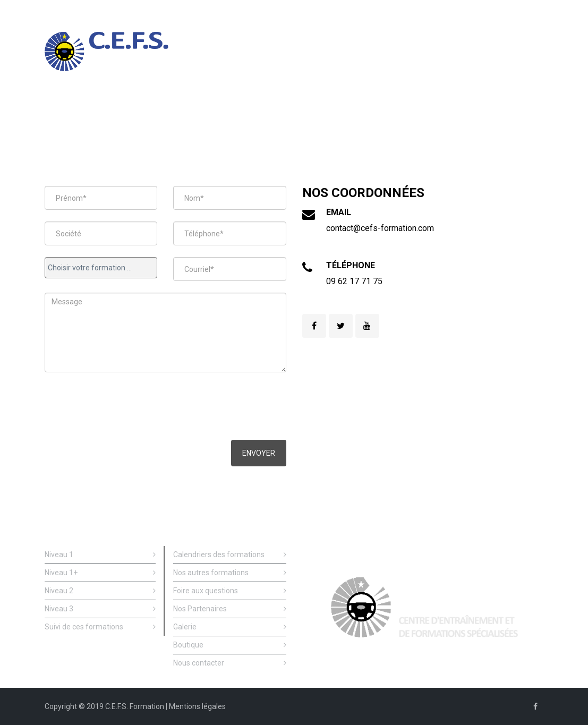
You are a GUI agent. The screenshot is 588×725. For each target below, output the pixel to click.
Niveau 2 (100, 591)
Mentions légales (197, 706)
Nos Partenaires (230, 609)
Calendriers (396, 110)
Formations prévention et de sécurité (327, 113)
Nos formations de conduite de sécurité (172, 113)
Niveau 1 (100, 555)
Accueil (111, 110)
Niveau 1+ (100, 573)
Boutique (230, 645)
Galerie (230, 627)
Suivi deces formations (249, 113)
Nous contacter (516, 110)
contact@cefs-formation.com (380, 228)
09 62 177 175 (512, 11)
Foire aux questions (230, 591)
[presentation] (125, 407)
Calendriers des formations (230, 555)
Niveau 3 (100, 609)
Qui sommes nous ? (453, 110)
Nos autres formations (230, 573)
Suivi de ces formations (100, 627)
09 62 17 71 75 (354, 281)
